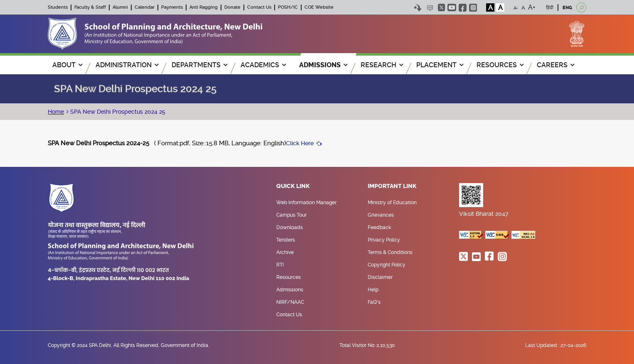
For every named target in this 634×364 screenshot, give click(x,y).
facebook (463, 8)
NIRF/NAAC (290, 302)
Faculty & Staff (90, 7)
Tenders (286, 240)
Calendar (145, 7)
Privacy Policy (384, 240)
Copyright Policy (387, 265)
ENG (567, 8)
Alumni (120, 7)
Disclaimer (380, 277)
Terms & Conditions (390, 252)
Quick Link (293, 186)
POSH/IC (288, 7)
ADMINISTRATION (127, 65)
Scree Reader (430, 8)
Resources (289, 277)
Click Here (300, 143)
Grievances (381, 215)
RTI (280, 265)
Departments (199, 65)
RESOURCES (500, 65)
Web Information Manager (306, 203)
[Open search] (581, 7)
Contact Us (259, 7)
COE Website (319, 7)
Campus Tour (291, 215)
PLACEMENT (440, 65)
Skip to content (418, 8)
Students (58, 7)
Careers (555, 65)
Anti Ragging (204, 7)
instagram (473, 8)
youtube (452, 7)
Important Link (392, 186)
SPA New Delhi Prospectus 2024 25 (117, 112)
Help (373, 290)
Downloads (290, 227)
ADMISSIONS (323, 65)
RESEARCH (382, 65)
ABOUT (67, 65)
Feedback (379, 227)
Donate (232, 7)
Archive (285, 252)
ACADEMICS (263, 65)
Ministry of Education (392, 203)
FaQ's (374, 302)
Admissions (290, 290)
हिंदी (550, 8)
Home (56, 112)
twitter (441, 7)
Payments (172, 7)
